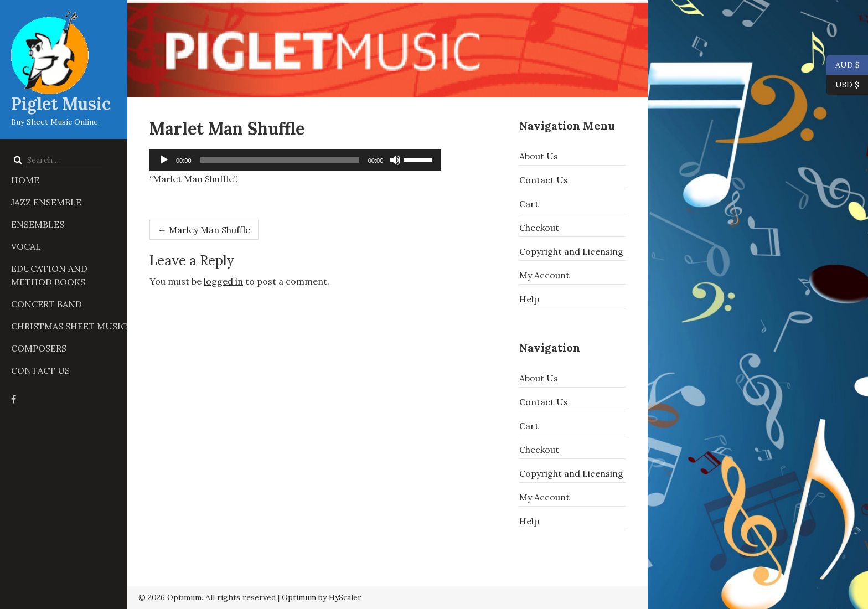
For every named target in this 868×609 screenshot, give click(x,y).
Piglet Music (61, 104)
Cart (529, 204)
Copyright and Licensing (571, 251)
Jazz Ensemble (46, 202)
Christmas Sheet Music (69, 326)
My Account (544, 275)
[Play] (164, 160)
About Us (539, 156)
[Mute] (395, 160)
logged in (223, 281)
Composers (39, 348)
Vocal (26, 246)
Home (25, 180)
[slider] (280, 160)
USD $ (847, 85)
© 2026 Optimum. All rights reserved (207, 597)
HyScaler (345, 597)
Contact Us (40, 370)
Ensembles (38, 224)
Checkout (539, 228)
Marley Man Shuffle (204, 230)
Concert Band (46, 304)
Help (529, 299)
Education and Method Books (49, 275)
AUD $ (843, 65)
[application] (295, 160)
